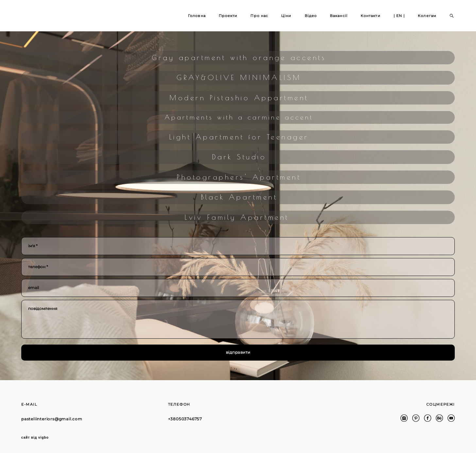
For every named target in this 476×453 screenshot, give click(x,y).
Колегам (427, 16)
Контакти (371, 16)
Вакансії (339, 16)
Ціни (286, 16)
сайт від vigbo (35, 438)
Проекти (228, 16)
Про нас (259, 16)
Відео (311, 16)
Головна (197, 16)
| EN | (399, 16)
